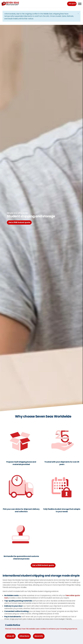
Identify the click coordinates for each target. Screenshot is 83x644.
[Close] (78, 14)
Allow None (24, 636)
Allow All (10, 636)
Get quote (72, 4)
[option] (41, 218)
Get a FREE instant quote (19, 222)
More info (39, 636)
